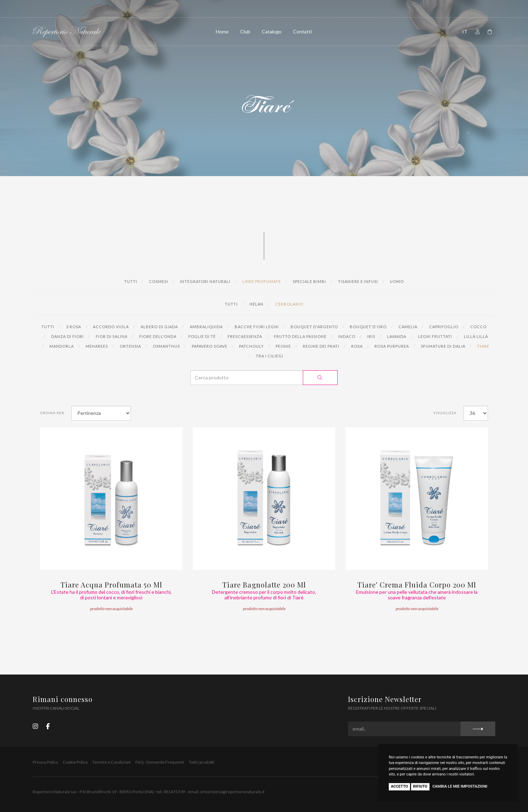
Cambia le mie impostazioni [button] (460, 786)
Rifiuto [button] (420, 786)
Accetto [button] (399, 786)
